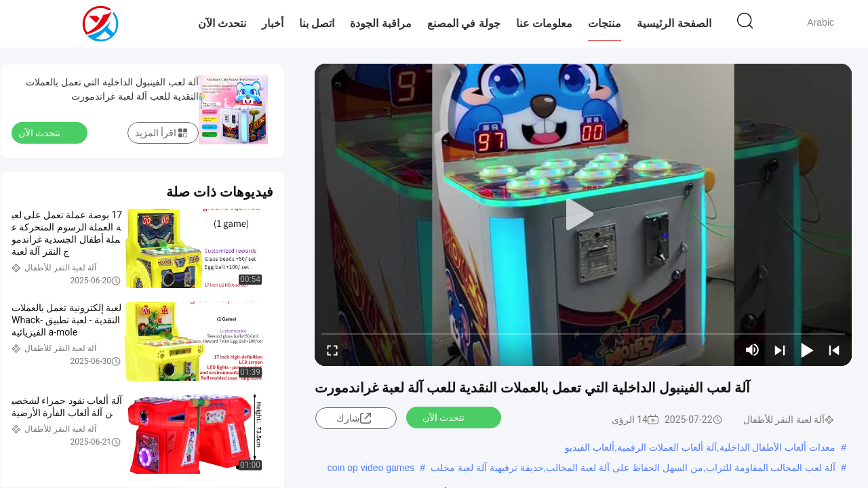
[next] (780, 350)
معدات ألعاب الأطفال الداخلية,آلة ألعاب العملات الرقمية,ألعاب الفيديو (700, 447)
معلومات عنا (544, 23)
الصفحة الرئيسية (674, 23)
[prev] (834, 350)
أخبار (273, 23)
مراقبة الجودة (380, 23)
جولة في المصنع (464, 23)
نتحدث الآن (222, 23)
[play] (583, 215)
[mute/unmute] (753, 350)
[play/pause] (807, 350)
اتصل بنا (317, 23)
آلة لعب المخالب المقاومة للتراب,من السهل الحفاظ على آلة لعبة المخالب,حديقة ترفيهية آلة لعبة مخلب (633, 468)
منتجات (605, 23)
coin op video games (371, 468)
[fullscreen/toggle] (332, 350)
